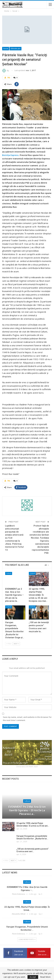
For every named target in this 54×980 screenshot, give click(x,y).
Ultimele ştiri (15, 49)
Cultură (9, 573)
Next (16, 644)
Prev (9, 644)
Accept (33, 977)
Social (6, 49)
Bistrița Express (10, 155)
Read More (45, 977)
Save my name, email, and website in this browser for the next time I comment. (27, 719)
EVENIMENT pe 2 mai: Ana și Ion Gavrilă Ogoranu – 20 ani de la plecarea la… (27, 810)
